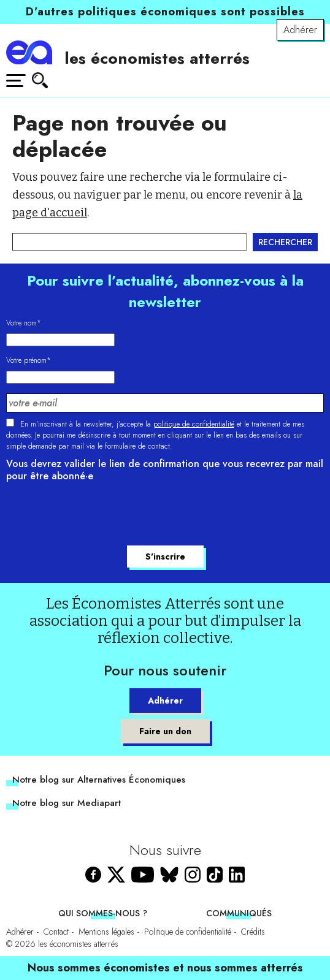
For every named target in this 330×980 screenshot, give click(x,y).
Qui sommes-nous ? (103, 913)
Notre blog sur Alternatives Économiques (99, 780)
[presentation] (99, 515)
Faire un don (165, 731)
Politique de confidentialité (188, 932)
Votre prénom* (29, 360)
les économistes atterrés (157, 58)
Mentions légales (106, 932)
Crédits (253, 932)
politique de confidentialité (194, 424)
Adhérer (300, 30)
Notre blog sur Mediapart (67, 803)
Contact (56, 932)
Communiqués (239, 913)
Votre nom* (24, 323)
